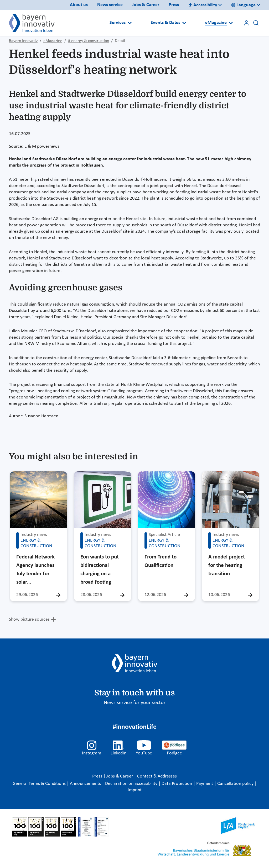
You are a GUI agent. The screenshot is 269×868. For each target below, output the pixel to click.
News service (110, 5)
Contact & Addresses (157, 776)
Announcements (86, 784)
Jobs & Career (146, 5)
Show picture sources (29, 619)
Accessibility (203, 5)
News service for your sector (135, 703)
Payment (205, 784)
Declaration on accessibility (132, 784)
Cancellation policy (236, 784)
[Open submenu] (130, 23)
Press (174, 5)
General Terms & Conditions (40, 784)
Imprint (135, 790)
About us (79, 5)
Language (243, 5)
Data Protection (177, 784)
